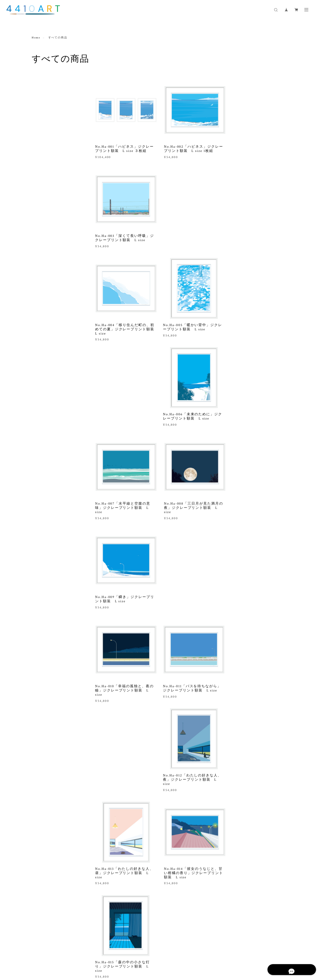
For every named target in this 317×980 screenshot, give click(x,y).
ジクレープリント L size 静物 (55, 134)
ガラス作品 (40, 290)
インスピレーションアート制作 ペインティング (54, 253)
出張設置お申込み (45, 266)
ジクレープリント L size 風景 (55, 99)
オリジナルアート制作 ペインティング (54, 222)
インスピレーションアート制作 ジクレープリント (54, 237)
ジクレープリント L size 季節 (55, 111)
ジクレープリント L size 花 (53, 122)
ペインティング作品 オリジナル (54, 190)
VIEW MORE (190, 807)
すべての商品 (42, 87)
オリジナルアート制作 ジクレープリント (54, 206)
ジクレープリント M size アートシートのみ (54, 175)
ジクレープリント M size (51, 146)
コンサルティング (45, 278)
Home (36, 38)
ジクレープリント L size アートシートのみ (55, 159)
